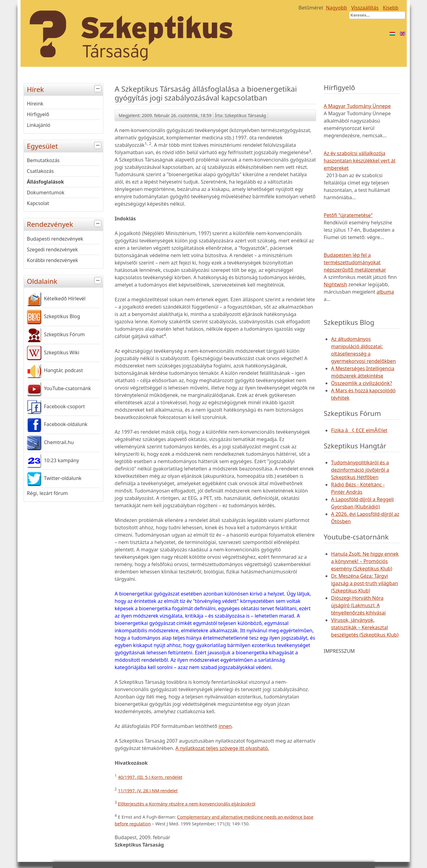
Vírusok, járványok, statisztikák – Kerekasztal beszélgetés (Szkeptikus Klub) (365, 627)
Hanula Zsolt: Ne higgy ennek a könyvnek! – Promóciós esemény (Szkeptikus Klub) (365, 561)
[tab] (99, 89)
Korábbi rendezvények (53, 260)
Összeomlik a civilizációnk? (362, 383)
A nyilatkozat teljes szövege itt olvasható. (222, 748)
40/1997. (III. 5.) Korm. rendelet (150, 777)
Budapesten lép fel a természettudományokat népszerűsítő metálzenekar (355, 262)
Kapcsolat (38, 203)
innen (225, 726)
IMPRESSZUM (339, 651)
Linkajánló (39, 125)
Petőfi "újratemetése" (348, 215)
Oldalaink (65, 281)
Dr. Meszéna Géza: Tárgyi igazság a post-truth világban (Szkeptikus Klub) (364, 583)
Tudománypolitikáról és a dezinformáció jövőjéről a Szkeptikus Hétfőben (360, 470)
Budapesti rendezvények (55, 239)
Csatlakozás (40, 171)
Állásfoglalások (46, 182)
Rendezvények (65, 224)
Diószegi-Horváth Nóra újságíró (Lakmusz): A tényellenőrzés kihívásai (358, 605)
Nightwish (335, 284)
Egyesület (65, 145)
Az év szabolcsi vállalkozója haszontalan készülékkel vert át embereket (360, 161)
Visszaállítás (365, 8)
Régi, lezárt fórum (48, 493)
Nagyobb (336, 8)
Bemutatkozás (43, 160)
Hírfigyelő (38, 114)
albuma (385, 292)
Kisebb (391, 8)
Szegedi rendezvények (53, 249)
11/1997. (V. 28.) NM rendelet (148, 791)
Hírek (65, 89)
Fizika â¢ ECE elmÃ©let (359, 430)
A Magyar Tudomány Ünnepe (357, 106)
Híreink (35, 104)
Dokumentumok (46, 192)
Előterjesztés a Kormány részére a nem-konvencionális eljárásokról (187, 804)
